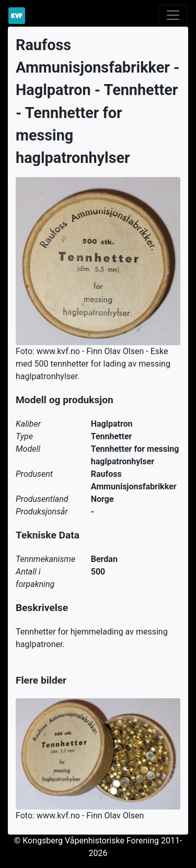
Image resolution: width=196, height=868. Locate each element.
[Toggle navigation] (173, 15)
